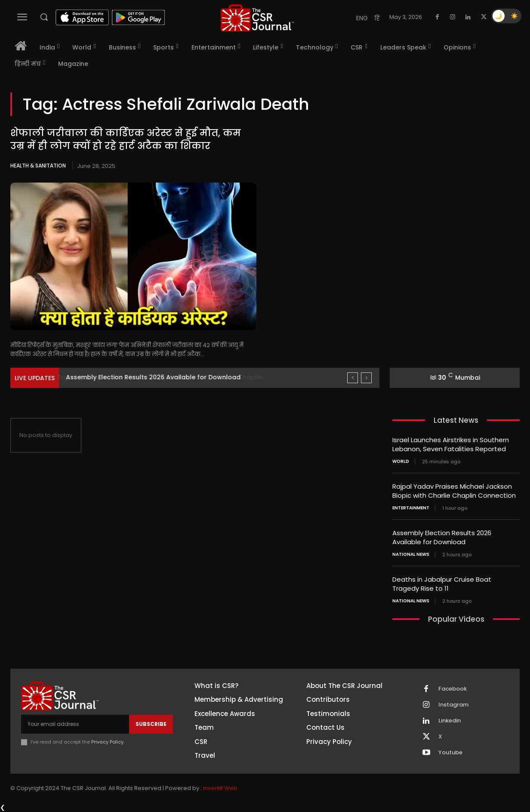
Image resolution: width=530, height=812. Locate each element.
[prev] (353, 378)
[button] (44, 17)
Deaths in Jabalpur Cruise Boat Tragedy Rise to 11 (442, 584)
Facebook (453, 689)
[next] (366, 378)
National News (411, 555)
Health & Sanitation (38, 166)
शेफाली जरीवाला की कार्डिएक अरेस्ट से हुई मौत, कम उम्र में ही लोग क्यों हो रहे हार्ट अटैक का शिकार (126, 139)
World (401, 462)
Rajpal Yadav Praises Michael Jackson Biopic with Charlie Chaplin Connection (454, 491)
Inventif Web (220, 788)
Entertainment (411, 508)
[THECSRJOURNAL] (257, 18)
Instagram (453, 705)
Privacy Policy (107, 742)
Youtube (450, 753)
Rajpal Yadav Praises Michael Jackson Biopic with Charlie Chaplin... (170, 377)
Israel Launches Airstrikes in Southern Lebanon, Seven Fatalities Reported (451, 444)
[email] (75, 724)
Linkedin (450, 721)
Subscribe (151, 724)
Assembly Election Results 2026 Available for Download (442, 537)
